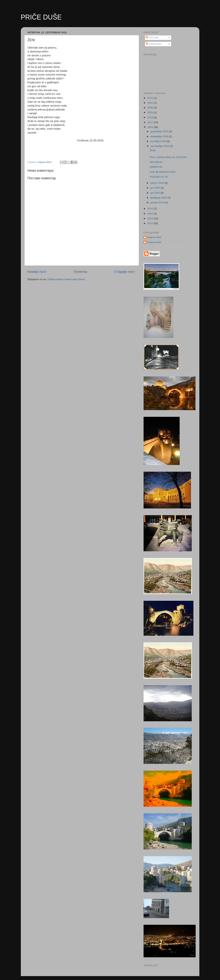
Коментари (153, 44)
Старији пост (125, 272)
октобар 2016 (159, 141)
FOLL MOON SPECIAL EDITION (168, 157)
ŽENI (153, 150)
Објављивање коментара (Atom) (66, 279)
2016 (150, 127)
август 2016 (158, 183)
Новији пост (37, 272)
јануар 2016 (158, 202)
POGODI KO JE (159, 177)
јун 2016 (156, 193)
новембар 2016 (160, 136)
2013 (150, 218)
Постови (152, 37)
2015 (150, 209)
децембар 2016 (160, 131)
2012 (150, 223)
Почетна (80, 272)
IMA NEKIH (156, 162)
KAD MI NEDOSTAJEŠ (163, 172)
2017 (150, 122)
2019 (150, 112)
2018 (150, 117)
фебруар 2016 (159, 198)
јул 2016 (156, 188)
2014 (150, 214)
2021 (150, 103)
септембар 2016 (160, 146)
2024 (150, 98)
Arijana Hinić (154, 237)
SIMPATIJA (156, 167)
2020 (150, 108)
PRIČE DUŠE (41, 17)
